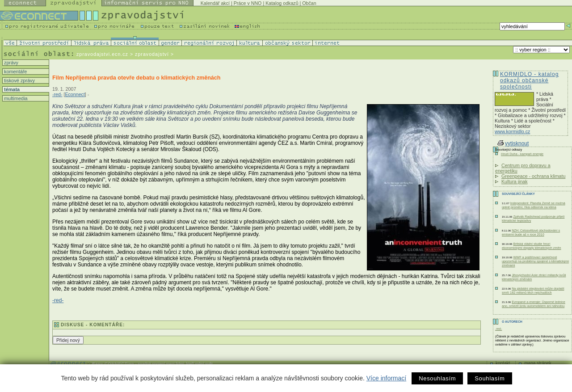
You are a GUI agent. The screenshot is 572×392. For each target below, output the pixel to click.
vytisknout (513, 143)
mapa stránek (538, 363)
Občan (309, 3)
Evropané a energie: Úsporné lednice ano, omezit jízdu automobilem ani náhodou (534, 304)
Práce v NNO (248, 3)
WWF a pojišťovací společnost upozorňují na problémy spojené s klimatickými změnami (535, 261)
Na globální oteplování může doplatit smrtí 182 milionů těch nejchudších (533, 291)
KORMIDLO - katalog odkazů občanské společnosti (529, 80)
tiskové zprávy (19, 80)
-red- (57, 94)
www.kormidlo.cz (512, 131)
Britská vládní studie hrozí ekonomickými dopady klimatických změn (532, 246)
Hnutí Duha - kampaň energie (522, 154)
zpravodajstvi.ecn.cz (102, 54)
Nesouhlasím (437, 378)
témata (11, 89)
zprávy (11, 63)
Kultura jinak (515, 181)
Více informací (386, 378)
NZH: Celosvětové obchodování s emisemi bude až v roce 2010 (531, 232)
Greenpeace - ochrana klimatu (533, 176)
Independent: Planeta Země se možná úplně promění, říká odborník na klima (534, 205)
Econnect (75, 94)
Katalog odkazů (282, 3)
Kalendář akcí (215, 3)
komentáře (15, 72)
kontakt (503, 363)
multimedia (15, 98)
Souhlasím (490, 378)
